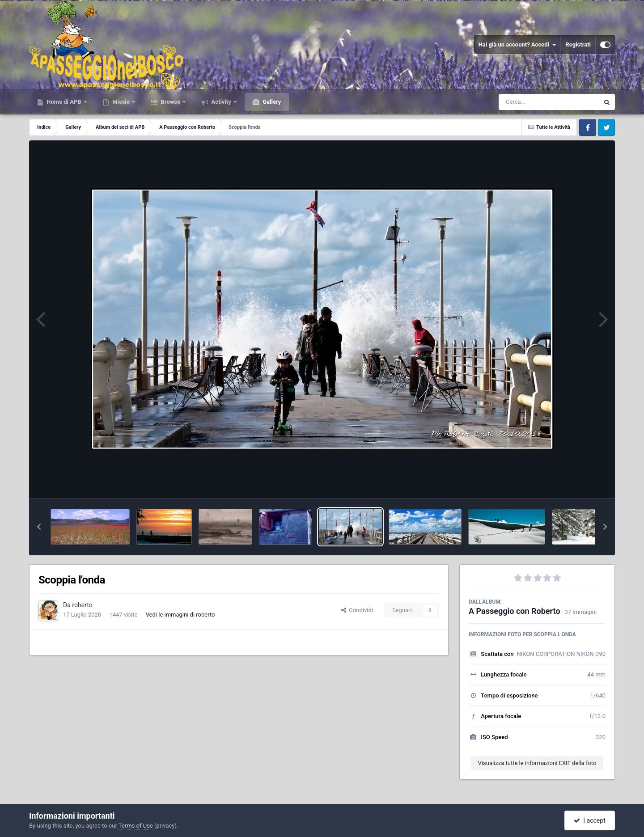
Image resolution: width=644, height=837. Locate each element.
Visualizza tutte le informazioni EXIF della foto (537, 763)
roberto (82, 605)
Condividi (357, 610)
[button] (39, 527)
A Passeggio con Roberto (515, 611)
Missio (121, 102)
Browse (170, 102)
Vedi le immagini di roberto (180, 615)
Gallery (271, 102)
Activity (221, 102)
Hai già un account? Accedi (517, 45)
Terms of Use (136, 826)
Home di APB (64, 102)
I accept (589, 820)
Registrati (578, 44)
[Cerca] (530, 102)
